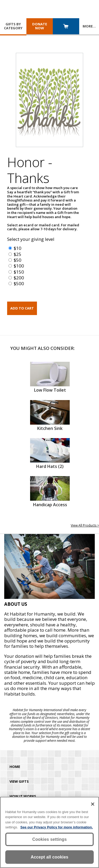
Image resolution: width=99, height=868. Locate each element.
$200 (19, 278)
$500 (19, 283)
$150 (19, 272)
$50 (18, 260)
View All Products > (85, 525)
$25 (18, 254)
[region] (49, 832)
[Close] (93, 804)
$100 (19, 266)
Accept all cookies (49, 857)
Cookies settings (49, 839)
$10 (18, 248)
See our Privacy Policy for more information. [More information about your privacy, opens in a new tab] (57, 827)
